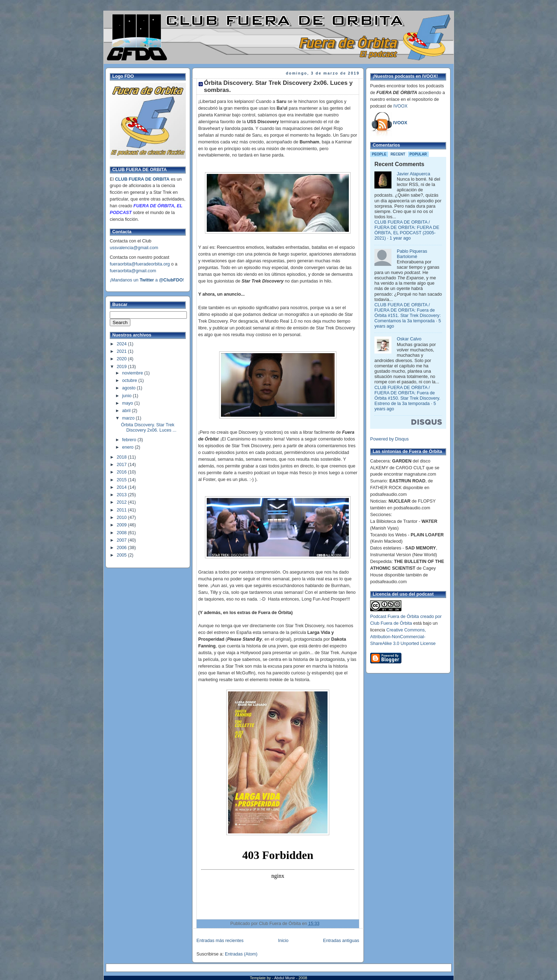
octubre (130, 380)
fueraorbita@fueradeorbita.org (140, 264)
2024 (123, 344)
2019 (123, 367)
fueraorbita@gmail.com (133, 271)
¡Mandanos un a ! (147, 280)
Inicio (283, 941)
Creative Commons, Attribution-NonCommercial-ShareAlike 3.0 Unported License (403, 637)
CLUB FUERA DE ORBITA (142, 179)
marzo (129, 418)
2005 (123, 555)
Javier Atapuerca (413, 174)
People (379, 154)
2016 (123, 472)
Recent (398, 154)
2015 (123, 480)
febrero (130, 440)
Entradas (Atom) (241, 954)
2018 (123, 457)
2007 (123, 540)
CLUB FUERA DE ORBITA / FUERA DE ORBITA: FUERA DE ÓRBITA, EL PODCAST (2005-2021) (407, 230)
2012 (123, 502)
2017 (123, 465)
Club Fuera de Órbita (391, 623)
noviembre (133, 373)
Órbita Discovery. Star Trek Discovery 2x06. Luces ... (149, 428)
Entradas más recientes (220, 941)
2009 (123, 525)
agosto (129, 388)
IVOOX (400, 106)
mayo (128, 403)
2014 (123, 487)
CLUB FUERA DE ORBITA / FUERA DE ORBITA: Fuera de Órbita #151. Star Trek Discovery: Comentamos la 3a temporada (407, 313)
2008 (123, 533)
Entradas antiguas (341, 941)
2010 (123, 518)
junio (128, 396)
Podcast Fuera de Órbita (394, 617)
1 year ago (400, 238)
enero (129, 447)
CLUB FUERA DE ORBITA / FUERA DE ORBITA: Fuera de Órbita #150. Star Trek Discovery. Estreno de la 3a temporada (407, 396)
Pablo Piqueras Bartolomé (412, 254)
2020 (123, 359)
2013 (123, 495)
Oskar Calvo (409, 339)
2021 (123, 351)
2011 (123, 510)
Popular (418, 154)
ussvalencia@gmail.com (134, 248)
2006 (123, 548)
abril (127, 411)
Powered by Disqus (390, 439)
